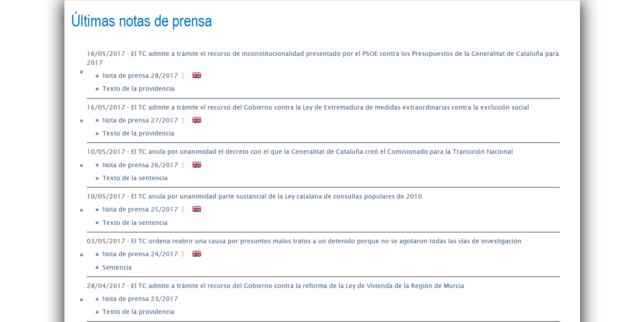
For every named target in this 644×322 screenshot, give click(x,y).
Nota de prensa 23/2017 (140, 299)
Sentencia (117, 267)
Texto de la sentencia (135, 178)
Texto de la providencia (138, 89)
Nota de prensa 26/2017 (140, 165)
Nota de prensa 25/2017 (140, 209)
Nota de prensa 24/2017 (140, 254)
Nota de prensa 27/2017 (140, 120)
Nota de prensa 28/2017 (140, 76)
